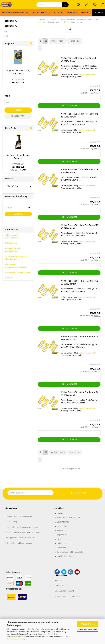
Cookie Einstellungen (66, 556)
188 (6, 36)
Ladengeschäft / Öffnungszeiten (12, 236)
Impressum (62, 535)
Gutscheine (62, 526)
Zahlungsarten (63, 522)
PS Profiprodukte (41, 13)
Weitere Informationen (88, 630)
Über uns (98, 13)
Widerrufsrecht (63, 548)
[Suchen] (65, 5)
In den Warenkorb (69, 106)
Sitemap (8, 278)
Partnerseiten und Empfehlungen (18, 543)
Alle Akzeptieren (88, 624)
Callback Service (64, 543)
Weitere (84, 13)
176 (6, 32)
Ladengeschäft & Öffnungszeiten (18, 516)
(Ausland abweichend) (87, 74)
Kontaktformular (61, 585)
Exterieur (72, 13)
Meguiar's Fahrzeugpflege (15, 13)
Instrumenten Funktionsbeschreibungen (16, 266)
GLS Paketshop (11, 243)
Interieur (58, 13)
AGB (59, 539)
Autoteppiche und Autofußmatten (12, 250)
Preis (8, 96)
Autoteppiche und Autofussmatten (19, 538)
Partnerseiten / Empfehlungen (17, 272)
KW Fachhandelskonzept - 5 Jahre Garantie (16, 258)
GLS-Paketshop (11, 522)
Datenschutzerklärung (15, 639)
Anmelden (18, 214)
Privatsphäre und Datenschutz (70, 552)
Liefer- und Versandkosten (68, 518)
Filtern (18, 110)
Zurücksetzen (18, 116)
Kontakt (60, 531)
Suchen (60, 513)
